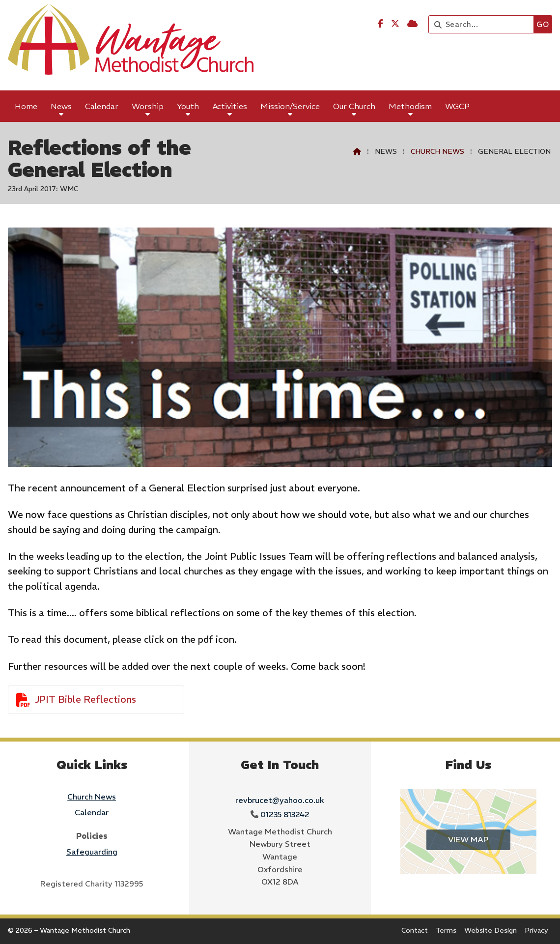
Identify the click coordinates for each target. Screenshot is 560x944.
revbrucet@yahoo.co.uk (280, 800)
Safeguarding (92, 852)
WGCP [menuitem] (457, 106)
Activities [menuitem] (230, 106)
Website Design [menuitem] (490, 930)
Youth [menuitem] (188, 106)
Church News (437, 151)
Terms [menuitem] (446, 930)
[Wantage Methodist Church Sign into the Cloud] (412, 24)
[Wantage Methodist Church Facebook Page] (380, 24)
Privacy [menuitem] (536, 930)
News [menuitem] (61, 106)
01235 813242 (285, 814)
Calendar (92, 812)
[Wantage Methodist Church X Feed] (395, 24)
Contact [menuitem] (415, 930)
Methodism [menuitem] (410, 106)
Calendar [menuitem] (102, 106)
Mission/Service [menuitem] (290, 106)
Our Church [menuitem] (354, 106)
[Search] (484, 24)
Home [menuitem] (26, 106)
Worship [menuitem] (148, 106)
